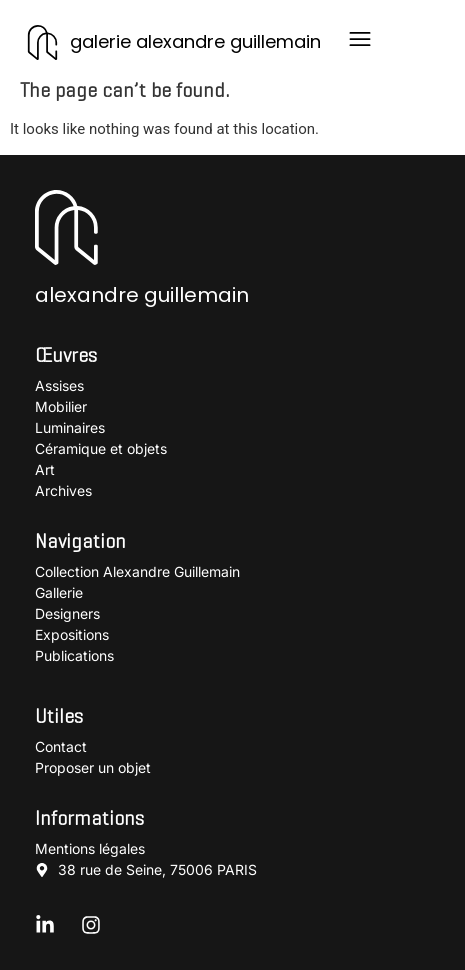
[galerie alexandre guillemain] (42, 42)
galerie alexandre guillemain (195, 41)
